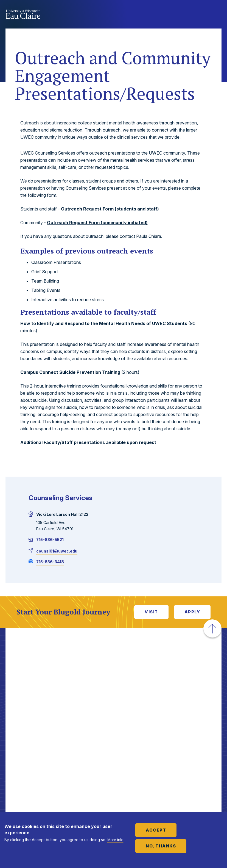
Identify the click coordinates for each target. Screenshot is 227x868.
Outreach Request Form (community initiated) (97, 223)
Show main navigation (216, 15)
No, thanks (161, 846)
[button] (212, 628)
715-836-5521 (50, 540)
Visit (151, 612)
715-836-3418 (50, 562)
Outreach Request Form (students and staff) (110, 209)
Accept (156, 830)
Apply (192, 612)
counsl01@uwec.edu (57, 551)
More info (115, 840)
